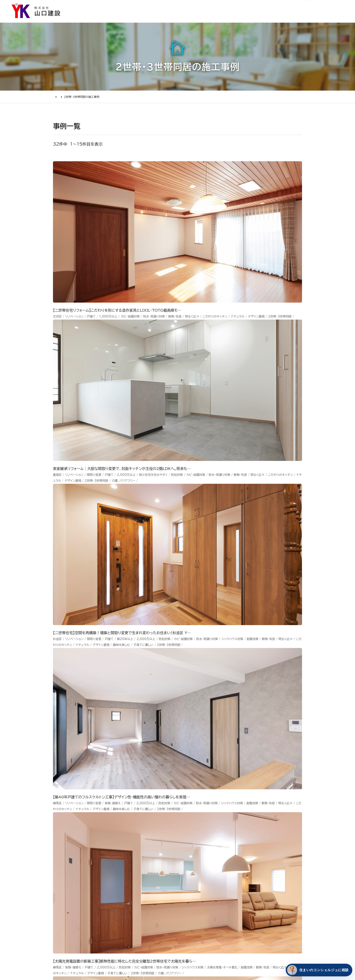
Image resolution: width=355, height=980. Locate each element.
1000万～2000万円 (141, 883)
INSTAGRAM (272, 865)
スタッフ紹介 (189, 899)
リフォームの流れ (76, 866)
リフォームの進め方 (78, 849)
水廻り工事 (130, 858)
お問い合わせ (230, 881)
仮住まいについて (76, 874)
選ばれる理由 (168, 19)
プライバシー (229, 906)
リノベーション (133, 849)
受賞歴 (184, 883)
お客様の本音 (238, 19)
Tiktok (266, 881)
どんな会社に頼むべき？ (82, 858)
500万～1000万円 (139, 891)
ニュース (225, 848)
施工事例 (203, 19)
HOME (58, 101)
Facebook (270, 856)
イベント (225, 865)
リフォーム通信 (234, 6)
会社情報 (186, 849)
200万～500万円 (138, 899)
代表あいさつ (190, 858)
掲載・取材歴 (189, 891)
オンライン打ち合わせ (79, 883)
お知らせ (211, 6)
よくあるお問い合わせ (80, 891)
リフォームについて (282, 19)
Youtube (268, 848)
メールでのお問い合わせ (209, 767)
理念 (182, 866)
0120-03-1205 (290, 6)
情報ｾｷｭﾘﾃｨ (229, 915)
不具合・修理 (229, 890)
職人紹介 (186, 908)
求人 (182, 924)
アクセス (185, 916)
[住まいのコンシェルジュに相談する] (318, 970)
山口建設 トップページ (71, 810)
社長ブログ (257, 6)
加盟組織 (186, 874)
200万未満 (131, 908)
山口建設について (330, 19)
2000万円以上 (135, 874)
